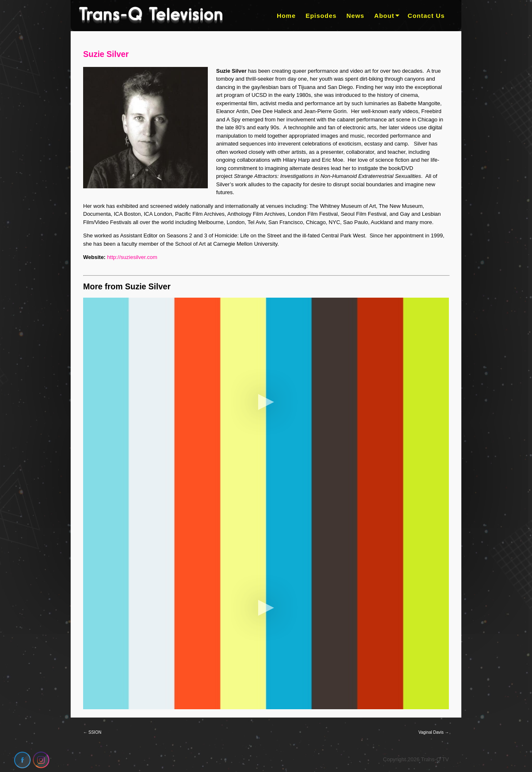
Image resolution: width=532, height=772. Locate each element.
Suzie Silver (106, 54)
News (356, 16)
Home (286, 16)
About (384, 16)
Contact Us (426, 16)
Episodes (321, 16)
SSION (92, 732)
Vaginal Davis (434, 732)
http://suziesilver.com (132, 257)
